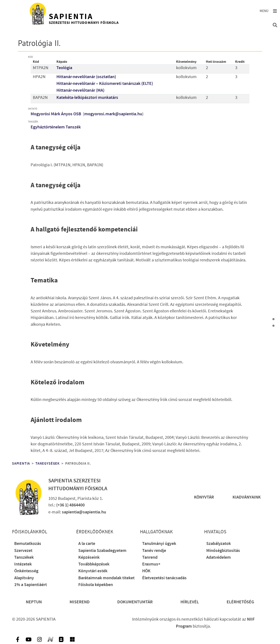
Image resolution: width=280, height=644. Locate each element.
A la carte (87, 544)
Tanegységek (48, 464)
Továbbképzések (94, 564)
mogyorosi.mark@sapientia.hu (113, 114)
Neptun (34, 602)
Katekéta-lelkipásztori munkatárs (87, 98)
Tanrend (150, 557)
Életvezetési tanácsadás (164, 578)
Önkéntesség (26, 571)
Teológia (64, 68)
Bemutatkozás (28, 544)
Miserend (80, 602)
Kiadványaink (247, 497)
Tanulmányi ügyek (159, 544)
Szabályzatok (219, 544)
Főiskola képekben (96, 585)
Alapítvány (24, 578)
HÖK (146, 571)
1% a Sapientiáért (31, 585)
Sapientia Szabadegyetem (102, 551)
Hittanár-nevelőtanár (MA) (80, 90)
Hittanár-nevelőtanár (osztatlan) (86, 77)
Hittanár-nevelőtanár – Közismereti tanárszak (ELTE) (105, 84)
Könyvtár (204, 497)
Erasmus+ (151, 564)
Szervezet (23, 551)
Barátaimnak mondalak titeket (106, 578)
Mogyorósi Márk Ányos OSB (56, 114)
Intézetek (23, 564)
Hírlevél (190, 602)
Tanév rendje (154, 551)
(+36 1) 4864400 (70, 505)
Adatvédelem (219, 557)
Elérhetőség (240, 602)
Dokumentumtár (135, 602)
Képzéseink (89, 557)
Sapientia (21, 464)
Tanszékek (24, 557)
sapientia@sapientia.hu (84, 512)
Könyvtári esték (93, 571)
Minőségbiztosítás (223, 551)
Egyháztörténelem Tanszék (56, 127)
